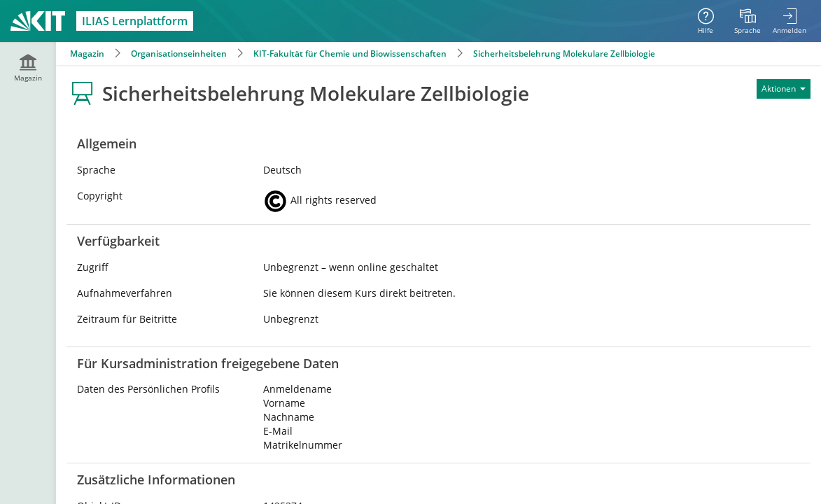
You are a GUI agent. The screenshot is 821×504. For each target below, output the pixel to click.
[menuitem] (748, 21)
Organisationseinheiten (179, 54)
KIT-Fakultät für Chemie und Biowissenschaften (350, 54)
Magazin (87, 54)
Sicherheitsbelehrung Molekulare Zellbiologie (564, 54)
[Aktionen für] (784, 89)
